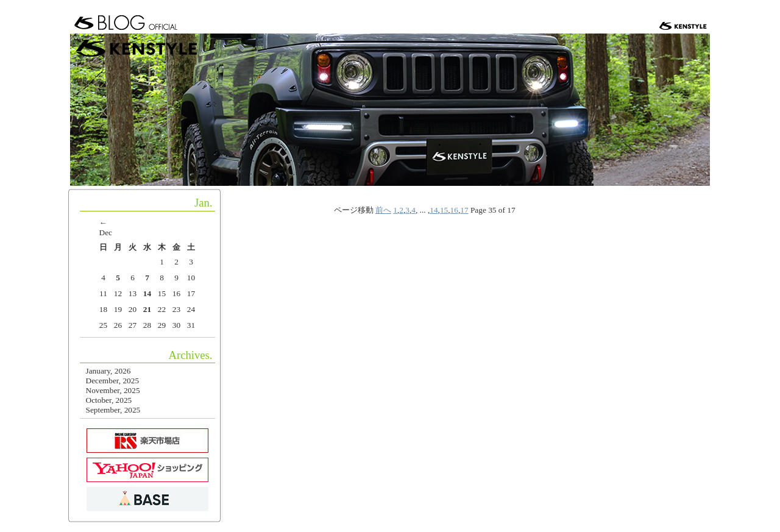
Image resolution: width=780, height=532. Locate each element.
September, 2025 (113, 410)
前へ (383, 210)
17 (464, 210)
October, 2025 (109, 400)
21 (147, 309)
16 (454, 210)
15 (444, 210)
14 (434, 210)
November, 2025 (113, 390)
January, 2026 (108, 371)
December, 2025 (113, 381)
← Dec (106, 228)
